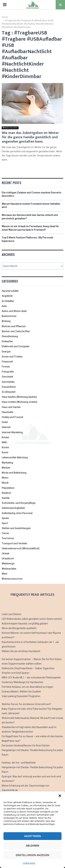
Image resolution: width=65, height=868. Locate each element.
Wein (5, 574)
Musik (5, 483)
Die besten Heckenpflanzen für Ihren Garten (26, 746)
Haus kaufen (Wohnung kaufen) (19, 397)
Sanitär (6, 498)
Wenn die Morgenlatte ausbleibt (19, 628)
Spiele (5, 518)
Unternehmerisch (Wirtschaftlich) (21, 548)
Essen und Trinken (12, 357)
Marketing (7, 463)
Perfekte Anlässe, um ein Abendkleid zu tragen (27, 687)
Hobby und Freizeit (12, 417)
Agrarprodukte (10, 291)
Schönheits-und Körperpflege (19, 503)
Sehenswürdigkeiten (13, 508)
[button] (60, 796)
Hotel (5, 422)
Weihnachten (9, 569)
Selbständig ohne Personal (17, 513)
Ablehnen (32, 846)
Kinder (6, 437)
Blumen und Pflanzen (14, 326)
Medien (6, 468)
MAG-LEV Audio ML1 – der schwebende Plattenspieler (31, 678)
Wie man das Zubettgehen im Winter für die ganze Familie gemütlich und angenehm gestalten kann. (30, 137)
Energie (6, 352)
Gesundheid (9, 387)
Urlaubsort (8, 558)
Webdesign (8, 563)
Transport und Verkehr (15, 543)
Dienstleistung (10, 336)
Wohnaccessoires (10, 128)
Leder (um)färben (12, 614)
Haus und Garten (11, 407)
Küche (5, 447)
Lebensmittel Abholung (15, 457)
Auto (4, 306)
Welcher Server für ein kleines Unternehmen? (26, 704)
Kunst (5, 452)
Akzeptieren (32, 836)
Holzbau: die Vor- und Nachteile (19, 763)
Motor (5, 478)
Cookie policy (29, 863)
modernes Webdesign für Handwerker (23, 682)
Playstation (8, 488)
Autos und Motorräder (14, 311)
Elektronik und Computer (16, 346)
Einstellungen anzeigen (32, 855)
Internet (6, 427)
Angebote (7, 296)
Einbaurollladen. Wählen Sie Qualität (21, 692)
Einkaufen (7, 341)
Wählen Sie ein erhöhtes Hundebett (21, 651)
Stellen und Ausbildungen (16, 528)
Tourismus (8, 538)
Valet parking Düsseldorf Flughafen (21, 696)
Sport (5, 523)
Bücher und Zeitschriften (16, 331)
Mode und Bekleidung (14, 473)
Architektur (8, 301)
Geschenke (8, 382)
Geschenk (7, 377)
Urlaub (5, 553)
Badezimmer (9, 316)
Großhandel (9, 392)
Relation (6, 493)
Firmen (6, 367)
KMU (4, 442)
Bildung (6, 321)
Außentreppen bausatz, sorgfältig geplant (25, 624)
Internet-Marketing (12, 432)
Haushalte (7, 412)
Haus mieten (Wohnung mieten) (19, 402)
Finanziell (7, 362)
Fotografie (8, 372)
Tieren (5, 533)
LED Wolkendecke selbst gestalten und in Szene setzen (32, 619)
